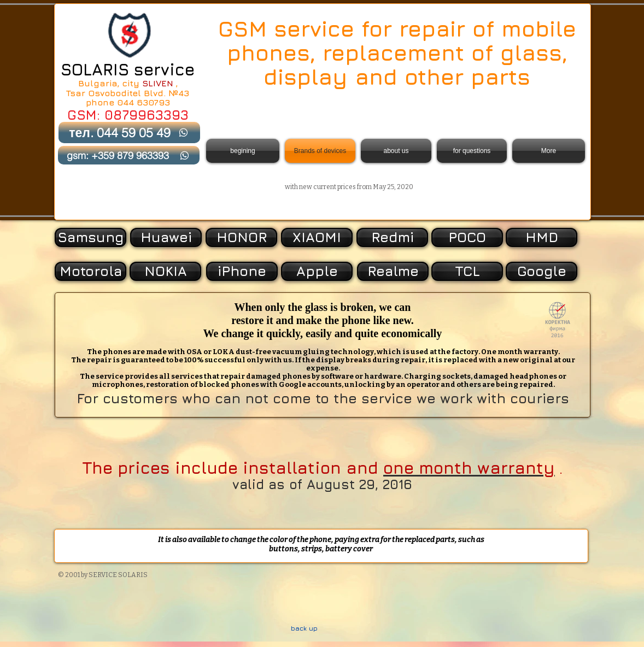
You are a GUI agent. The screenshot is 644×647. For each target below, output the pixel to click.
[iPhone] (242, 271)
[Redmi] (392, 237)
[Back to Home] (129, 35)
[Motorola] (90, 271)
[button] (540, 271)
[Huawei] (166, 237)
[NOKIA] (165, 271)
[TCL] (467, 271)
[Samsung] (90, 237)
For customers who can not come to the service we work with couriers (323, 398)
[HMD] (541, 237)
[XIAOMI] (317, 237)
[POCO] (467, 237)
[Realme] (393, 271)
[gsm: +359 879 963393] (129, 155)
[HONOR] (241, 237)
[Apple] (317, 271)
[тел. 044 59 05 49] (129, 133)
